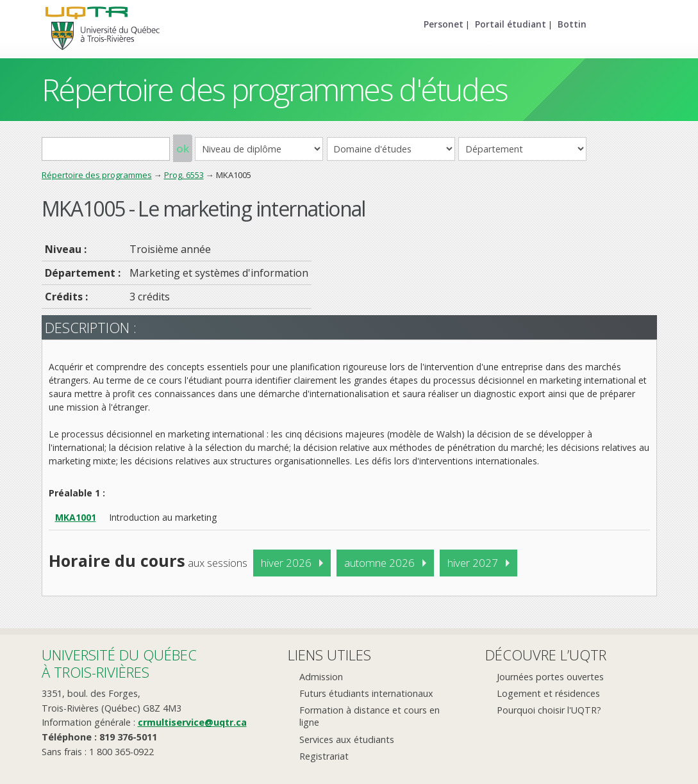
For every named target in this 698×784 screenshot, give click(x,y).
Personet (444, 24)
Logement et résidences (548, 693)
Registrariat (324, 756)
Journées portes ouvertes (550, 677)
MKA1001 (76, 517)
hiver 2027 (473, 563)
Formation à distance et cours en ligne (370, 716)
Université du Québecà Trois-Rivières (119, 663)
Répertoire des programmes (97, 175)
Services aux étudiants (347, 739)
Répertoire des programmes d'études (275, 89)
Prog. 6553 (184, 175)
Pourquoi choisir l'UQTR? (549, 710)
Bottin (572, 24)
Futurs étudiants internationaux (366, 693)
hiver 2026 (286, 563)
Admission (321, 677)
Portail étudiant (511, 24)
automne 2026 (379, 563)
